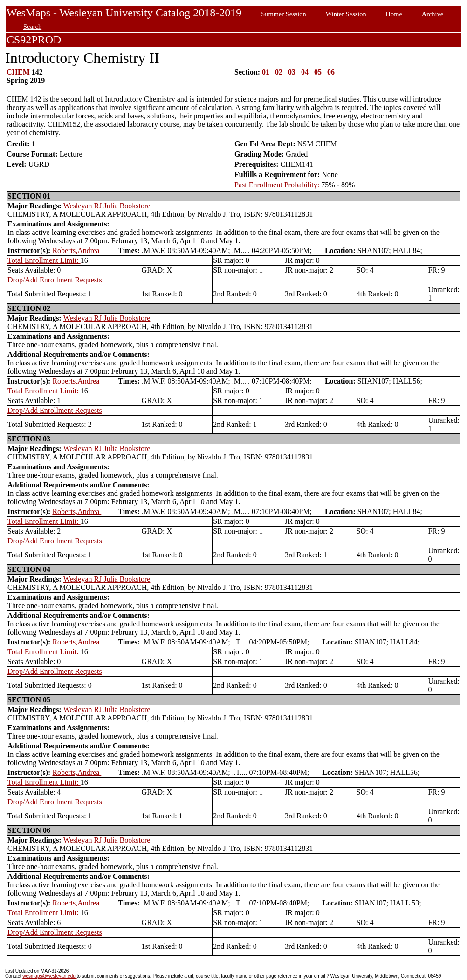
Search (32, 27)
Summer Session (283, 14)
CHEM (18, 72)
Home (394, 14)
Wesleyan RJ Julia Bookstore (107, 206)
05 (318, 72)
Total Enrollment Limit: (44, 260)
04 (305, 72)
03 (292, 72)
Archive (433, 14)
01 (266, 72)
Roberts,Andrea (77, 250)
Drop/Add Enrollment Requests (55, 280)
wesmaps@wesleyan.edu (49, 976)
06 (331, 72)
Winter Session (346, 14)
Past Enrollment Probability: (277, 185)
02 (279, 72)
